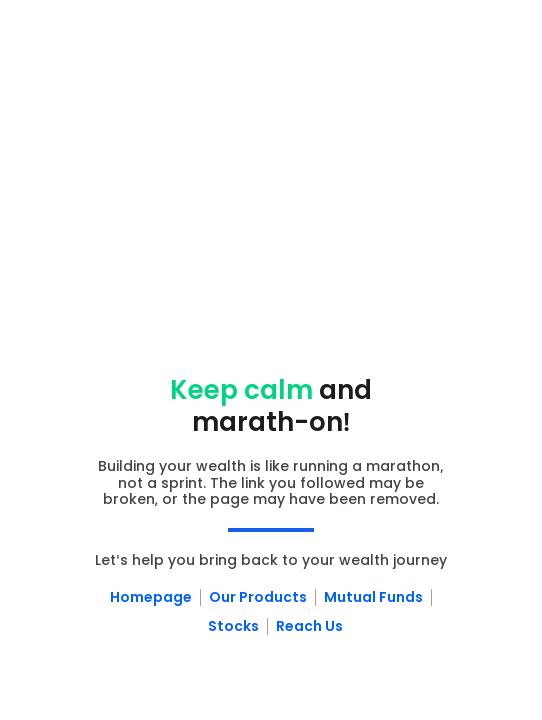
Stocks (233, 626)
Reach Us (309, 626)
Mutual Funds (373, 597)
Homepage (151, 597)
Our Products (258, 597)
